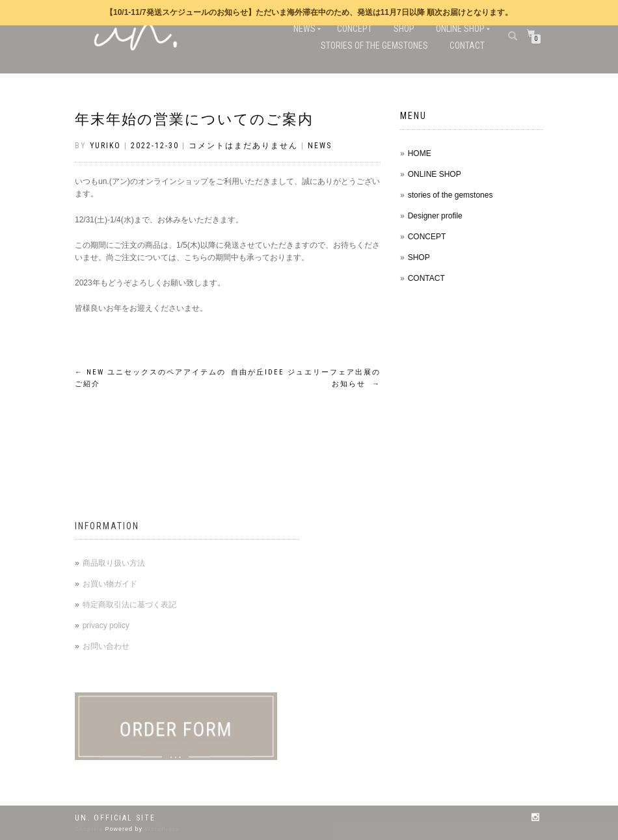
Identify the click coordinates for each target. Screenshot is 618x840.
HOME (420, 153)
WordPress (162, 829)
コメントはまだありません (243, 146)
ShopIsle (90, 829)
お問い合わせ (106, 646)
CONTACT (467, 46)
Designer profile (435, 216)
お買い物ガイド (110, 584)
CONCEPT (355, 29)
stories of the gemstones (374, 46)
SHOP (404, 29)
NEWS (304, 29)
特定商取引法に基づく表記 (129, 605)
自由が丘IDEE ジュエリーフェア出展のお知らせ (306, 378)
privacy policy (106, 625)
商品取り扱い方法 (114, 563)
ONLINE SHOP (460, 29)
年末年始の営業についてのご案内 (194, 119)
